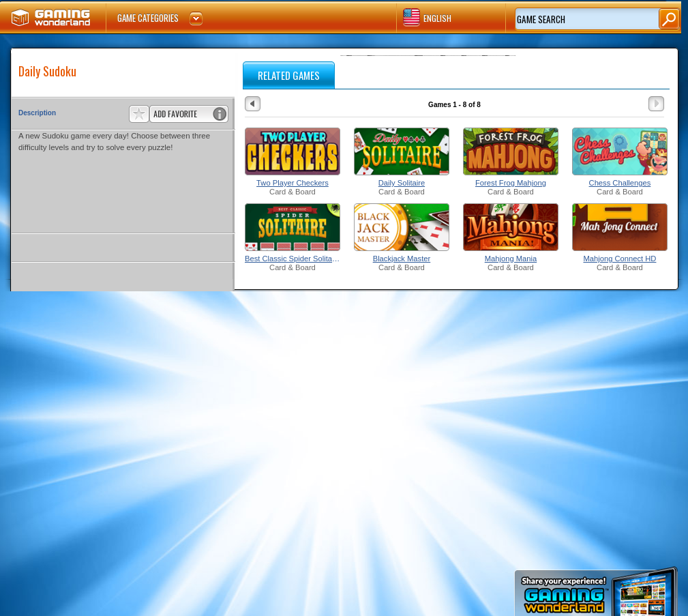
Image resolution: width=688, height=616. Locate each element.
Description (37, 113)
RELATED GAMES (289, 75)
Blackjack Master (402, 259)
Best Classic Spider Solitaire (293, 259)
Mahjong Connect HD (619, 259)
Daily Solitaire (402, 183)
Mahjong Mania (511, 259)
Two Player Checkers (293, 183)
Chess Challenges (620, 183)
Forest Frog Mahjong (511, 183)
